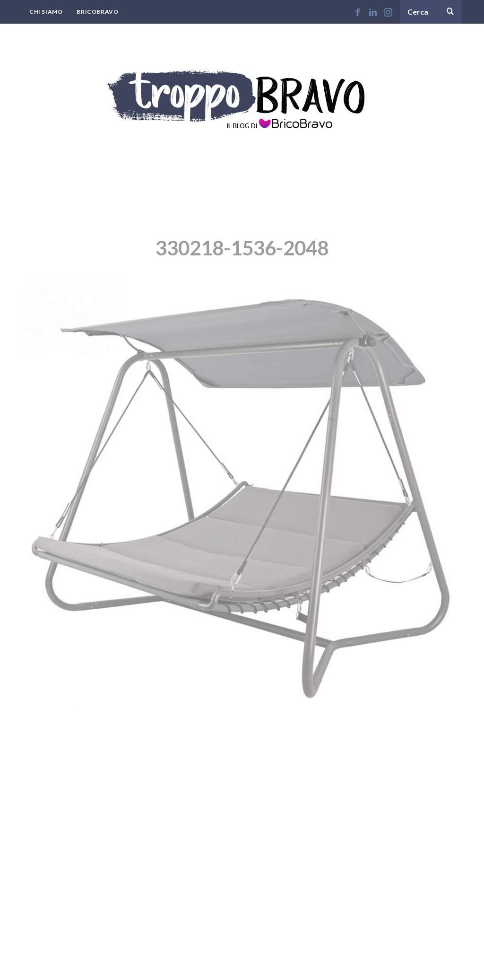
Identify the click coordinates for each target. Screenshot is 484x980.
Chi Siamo (46, 12)
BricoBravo (97, 12)
